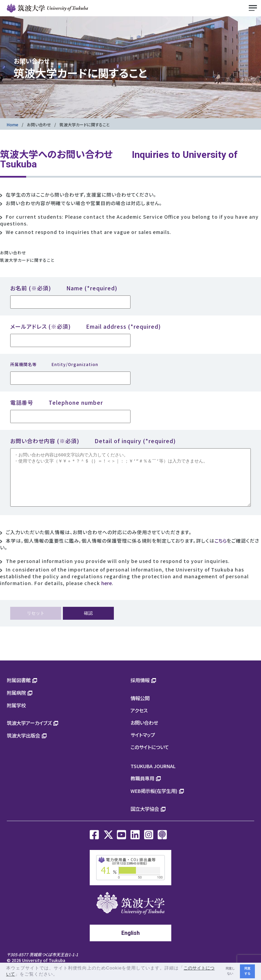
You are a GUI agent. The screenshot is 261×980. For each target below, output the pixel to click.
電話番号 (57, 402)
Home (13, 124)
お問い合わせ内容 (93, 441)
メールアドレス (85, 326)
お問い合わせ (39, 124)
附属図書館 (19, 690)
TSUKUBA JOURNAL (153, 776)
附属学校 (16, 715)
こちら (221, 551)
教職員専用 (142, 788)
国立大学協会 (145, 819)
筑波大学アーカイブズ (29, 733)
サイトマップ (143, 745)
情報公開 (140, 708)
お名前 (64, 288)
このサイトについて (150, 757)
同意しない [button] (230, 971)
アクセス (139, 720)
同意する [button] (247, 971)
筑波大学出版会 (23, 746)
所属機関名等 (54, 364)
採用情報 (140, 690)
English (130, 943)
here (107, 593)
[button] (60, 975)
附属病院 (16, 703)
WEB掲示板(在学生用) (154, 801)
